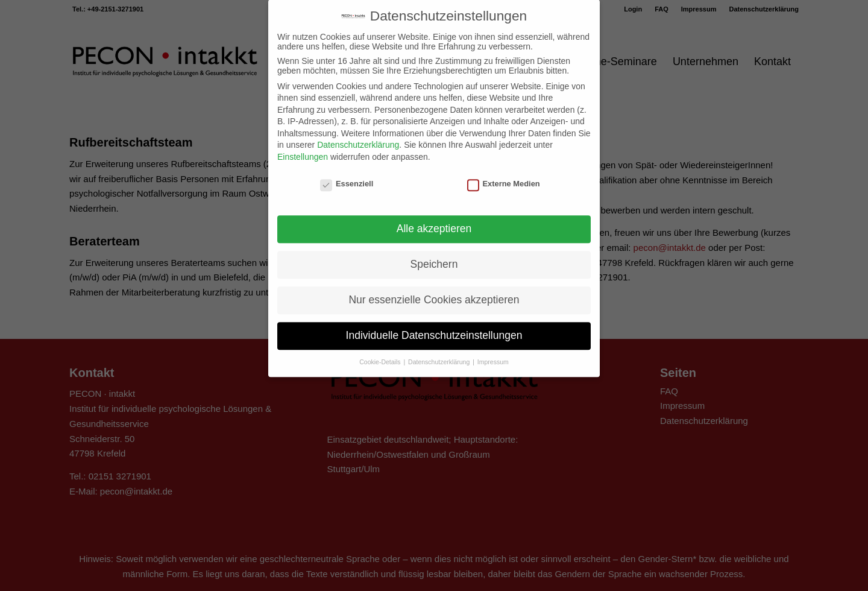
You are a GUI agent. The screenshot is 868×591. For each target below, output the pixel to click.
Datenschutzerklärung (358, 131)
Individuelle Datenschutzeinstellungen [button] (434, 321)
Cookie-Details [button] (381, 347)
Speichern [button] (434, 250)
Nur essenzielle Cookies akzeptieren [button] (434, 286)
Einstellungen (303, 142)
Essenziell (347, 169)
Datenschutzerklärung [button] (440, 347)
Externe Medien (504, 169)
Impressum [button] (493, 347)
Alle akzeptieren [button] (434, 215)
